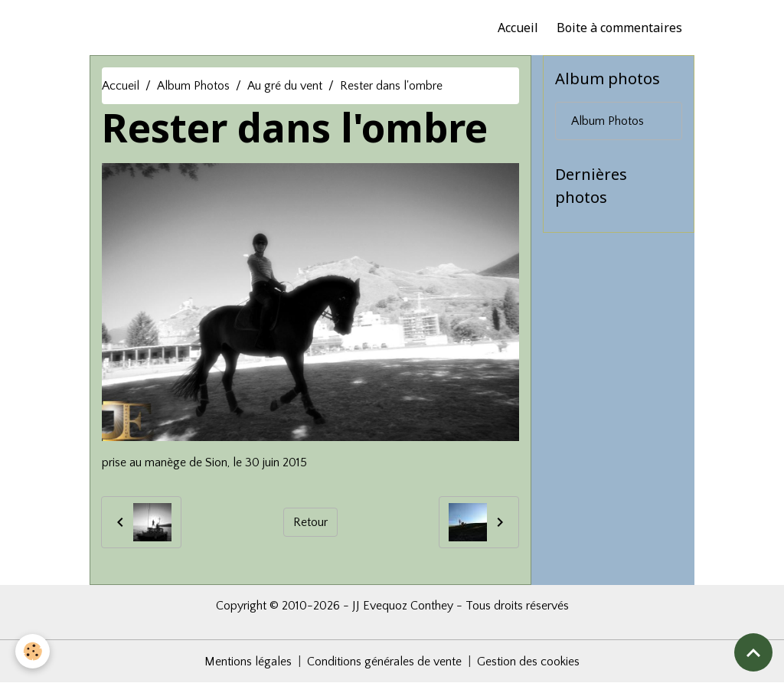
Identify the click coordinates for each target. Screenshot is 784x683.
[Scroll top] (753, 652)
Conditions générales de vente (384, 662)
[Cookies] (33, 651)
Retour (310, 522)
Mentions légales (248, 662)
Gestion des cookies (528, 662)
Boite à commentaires (619, 28)
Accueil (518, 28)
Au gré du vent (285, 86)
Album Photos (193, 86)
